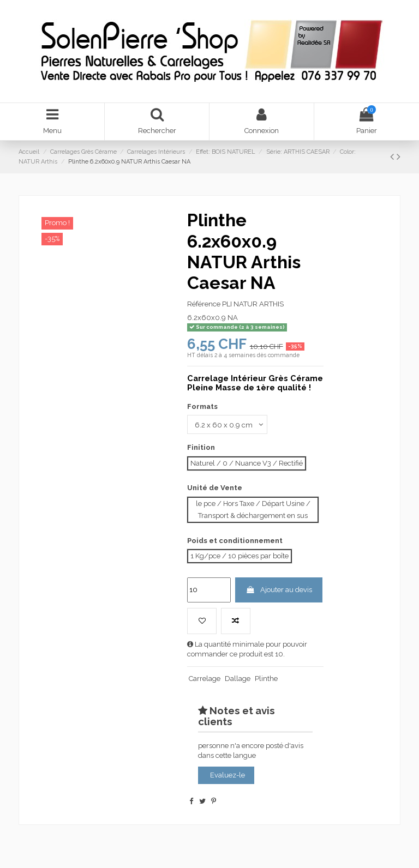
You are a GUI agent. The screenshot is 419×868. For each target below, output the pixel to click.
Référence (204, 304)
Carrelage (205, 679)
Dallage (238, 679)
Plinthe (266, 679)
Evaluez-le (228, 775)
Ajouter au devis (279, 590)
